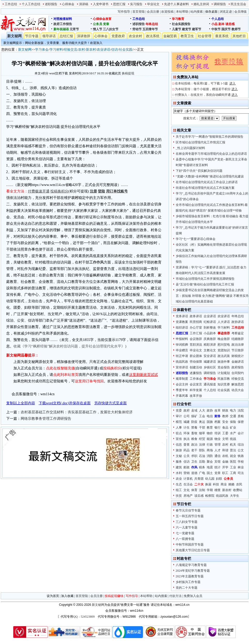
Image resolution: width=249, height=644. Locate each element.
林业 (241, 467)
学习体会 (42, 49)
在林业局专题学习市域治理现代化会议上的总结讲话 (211, 154)
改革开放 (196, 396)
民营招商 (196, 322)
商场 (210, 450)
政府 (187, 410)
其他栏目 (239, 36)
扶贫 (179, 496)
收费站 (238, 490)
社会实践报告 (181, 24)
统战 (233, 439)
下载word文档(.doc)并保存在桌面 (65, 403)
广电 (202, 473)
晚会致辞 (224, 339)
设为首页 (53, 596)
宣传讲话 (182, 367)
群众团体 (196, 356)
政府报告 (238, 367)
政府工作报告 (63, 24)
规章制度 (182, 379)
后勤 (202, 462)
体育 (194, 490)
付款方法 (175, 596)
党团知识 (224, 350)
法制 (202, 490)
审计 (179, 416)
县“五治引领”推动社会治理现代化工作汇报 (205, 284)
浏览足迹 (226, 12)
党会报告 (224, 367)
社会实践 (126, 49)
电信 (210, 416)
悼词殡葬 (182, 345)
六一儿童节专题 (187, 527)
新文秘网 (14, 36)
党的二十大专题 (187, 588)
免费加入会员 (193, 596)
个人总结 (218, 19)
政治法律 (238, 345)
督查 (187, 445)
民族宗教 (224, 379)
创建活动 (196, 367)
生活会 (188, 484)
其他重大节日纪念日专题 (193, 550)
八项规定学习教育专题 (191, 565)
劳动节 (137, 29)
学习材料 (56, 49)
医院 (233, 462)
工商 (233, 473)
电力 (233, 410)
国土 (210, 473)
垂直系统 (222, 36)
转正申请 (182, 356)
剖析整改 (210, 328)
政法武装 (224, 356)
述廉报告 (196, 373)
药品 (187, 450)
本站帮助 (182, 12)
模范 (179, 422)
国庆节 (226, 29)
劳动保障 (196, 362)
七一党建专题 (185, 533)
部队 (202, 450)
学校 (241, 462)
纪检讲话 (210, 322)
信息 (179, 445)
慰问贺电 (224, 345)
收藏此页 (115, 73)
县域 (194, 410)
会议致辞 (196, 339)
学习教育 (178, 19)
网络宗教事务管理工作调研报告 (46, 419)
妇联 (219, 479)
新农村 (91, 49)
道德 (194, 473)
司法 (241, 473)
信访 (115, 49)
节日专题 (32, 36)
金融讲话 (238, 362)
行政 (210, 445)
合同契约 (238, 373)
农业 (179, 479)
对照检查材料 (63, 19)
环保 (187, 433)
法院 (241, 410)
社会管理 (205, 36)
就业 (233, 456)
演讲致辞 (84, 36)
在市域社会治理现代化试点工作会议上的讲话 (207, 182)
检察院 (210, 496)
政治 (194, 445)
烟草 (202, 433)
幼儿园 (210, 479)
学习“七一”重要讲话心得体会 (196, 239)
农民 (239, 484)
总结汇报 (66, 36)
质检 (241, 416)
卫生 (194, 462)
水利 (179, 473)
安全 (225, 422)
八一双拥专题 (185, 539)
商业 (224, 484)
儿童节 (176, 29)
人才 (218, 450)
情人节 (98, 29)
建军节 (197, 29)
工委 (225, 433)
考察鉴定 (238, 333)
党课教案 (182, 322)
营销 (187, 473)
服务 (179, 462)
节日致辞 (238, 350)
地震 (210, 467)
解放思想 (238, 384)
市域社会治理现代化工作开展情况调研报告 (205, 279)
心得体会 (68, 4)
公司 (187, 416)
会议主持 (182, 384)
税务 (202, 467)
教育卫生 (187, 36)
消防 (210, 456)
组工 (179, 490)
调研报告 (220, 4)
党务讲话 (182, 316)
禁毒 (194, 428)
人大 (202, 410)
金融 (225, 462)
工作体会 (196, 379)
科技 (216, 484)
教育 (210, 428)
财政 (225, 410)
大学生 (235, 496)
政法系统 (153, 36)
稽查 (218, 490)
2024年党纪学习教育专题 (193, 571)
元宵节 (74, 29)
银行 (218, 428)
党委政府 (118, 36)
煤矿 (194, 416)
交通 (233, 416)
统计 (218, 467)
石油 (202, 456)
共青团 (199, 479)
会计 (241, 433)
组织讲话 (182, 328)
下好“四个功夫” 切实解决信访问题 (199, 171)
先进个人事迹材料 (176, 4)
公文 (241, 450)
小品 (214, 24)
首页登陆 (139, 12)
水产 (233, 433)
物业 (218, 439)
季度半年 (182, 390)
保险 (233, 422)
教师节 (236, 29)
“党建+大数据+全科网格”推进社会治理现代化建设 (210, 176)
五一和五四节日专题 (190, 516)
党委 (179, 410)
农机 (225, 456)
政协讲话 (238, 322)
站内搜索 (197, 12)
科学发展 (196, 390)
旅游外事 (224, 362)
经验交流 (70, 49)
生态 (179, 484)
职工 (225, 473)
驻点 (179, 433)
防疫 (194, 422)
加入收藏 (67, 596)
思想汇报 (119, 4)
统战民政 (182, 362)
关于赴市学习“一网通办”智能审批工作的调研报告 (210, 137)
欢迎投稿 (167, 12)
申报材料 (182, 339)
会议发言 (196, 384)
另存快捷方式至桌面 (110, 403)
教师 (225, 416)
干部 (202, 428)
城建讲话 (210, 362)
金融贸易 (170, 36)
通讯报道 (210, 384)
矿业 (233, 428)
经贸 (202, 439)
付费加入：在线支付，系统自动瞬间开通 (206, 95)
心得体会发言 (102, 19)
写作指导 (124, 12)
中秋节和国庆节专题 (190, 545)
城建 (187, 422)
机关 (233, 445)
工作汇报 (196, 333)
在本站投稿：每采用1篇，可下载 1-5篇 (205, 83)
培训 (218, 433)
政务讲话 (196, 316)
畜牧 (194, 433)
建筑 (179, 467)
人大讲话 (224, 322)
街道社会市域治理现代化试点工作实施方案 (205, 188)
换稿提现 (128, 73)
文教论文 (210, 350)
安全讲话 (210, 356)
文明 (225, 439)
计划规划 (224, 373)
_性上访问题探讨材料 (190, 148)
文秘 (179, 456)
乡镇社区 (210, 367)
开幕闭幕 (182, 396)
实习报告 (136, 4)
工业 (233, 467)
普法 (233, 450)
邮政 (187, 467)
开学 (225, 467)
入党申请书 (101, 4)
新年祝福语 (61, 29)
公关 (187, 456)
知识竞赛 (224, 384)
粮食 (194, 439)
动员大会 (238, 390)
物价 (210, 433)
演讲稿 (84, 4)
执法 (187, 439)
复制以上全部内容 (21, 403)
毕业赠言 (182, 350)
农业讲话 (103, 49)
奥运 (202, 422)
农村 (82, 49)
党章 (106, 24)
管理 (218, 445)
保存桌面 (211, 12)
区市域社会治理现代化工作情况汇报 (200, 142)
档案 (218, 422)
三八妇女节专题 (187, 522)
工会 (202, 416)
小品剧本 (210, 333)
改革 (218, 410)
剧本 (221, 24)
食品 (225, 428)
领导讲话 (49, 36)
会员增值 (240, 12)
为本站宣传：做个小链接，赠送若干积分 (206, 89)
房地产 (188, 496)
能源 (210, 439)
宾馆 (218, 462)
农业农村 (135, 36)
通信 (218, 456)
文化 (187, 490)
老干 (194, 450)
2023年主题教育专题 (190, 576)
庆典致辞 (210, 339)
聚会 (210, 462)
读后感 (230, 24)
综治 (241, 445)
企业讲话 (210, 316)
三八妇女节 (111, 29)
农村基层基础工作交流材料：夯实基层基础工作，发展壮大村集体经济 (77, 412)
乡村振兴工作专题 (188, 582)
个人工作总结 (31, 4)
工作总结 (11, 4)
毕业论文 (153, 4)
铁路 (241, 456)
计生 (187, 428)
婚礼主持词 (201, 4)
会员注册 (153, 12)
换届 (208, 484)
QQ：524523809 (84, 617)
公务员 (98, 24)
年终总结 (152, 24)
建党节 (187, 29)
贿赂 (231, 484)
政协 (210, 410)
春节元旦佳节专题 (188, 510)
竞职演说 (196, 345)
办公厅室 (196, 328)
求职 (194, 456)
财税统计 (238, 356)
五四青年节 (150, 29)
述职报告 (51, 4)
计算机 (188, 479)
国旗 (210, 422)
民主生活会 (238, 4)
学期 (210, 490)
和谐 (225, 450)
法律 (202, 445)
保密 (241, 422)
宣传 (179, 439)
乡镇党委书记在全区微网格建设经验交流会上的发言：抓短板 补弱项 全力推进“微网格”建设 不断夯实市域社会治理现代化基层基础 (212, 296)
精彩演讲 (210, 345)
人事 (179, 428)
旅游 (179, 450)
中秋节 (216, 29)
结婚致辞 (238, 339)
